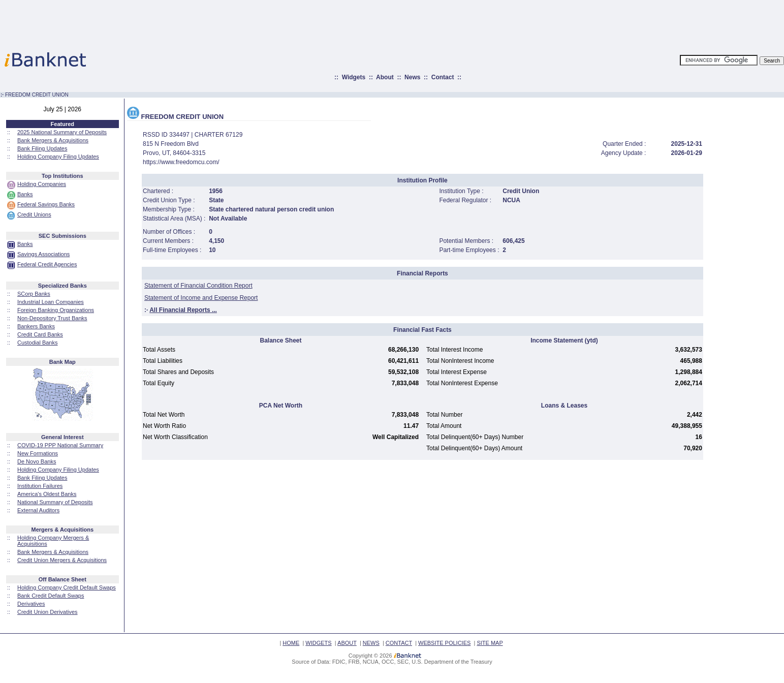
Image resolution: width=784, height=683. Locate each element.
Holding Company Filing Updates (58, 157)
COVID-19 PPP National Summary (60, 445)
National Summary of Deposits (55, 502)
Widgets (354, 77)
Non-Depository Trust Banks (52, 318)
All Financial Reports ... (183, 310)
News (412, 77)
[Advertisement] (436, 23)
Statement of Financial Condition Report (198, 286)
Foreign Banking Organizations (56, 310)
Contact (443, 77)
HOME (291, 643)
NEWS (371, 643)
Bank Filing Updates (42, 148)
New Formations (38, 453)
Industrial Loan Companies (51, 302)
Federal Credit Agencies (47, 264)
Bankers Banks (36, 326)
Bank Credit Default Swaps (51, 596)
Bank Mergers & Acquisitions (53, 140)
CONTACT (399, 643)
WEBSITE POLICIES (444, 643)
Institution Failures (40, 486)
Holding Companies (42, 184)
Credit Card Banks (40, 334)
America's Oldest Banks (47, 494)
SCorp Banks (34, 294)
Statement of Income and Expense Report (201, 298)
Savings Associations (43, 254)
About (385, 77)
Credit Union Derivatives (48, 612)
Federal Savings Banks (46, 204)
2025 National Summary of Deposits (62, 132)
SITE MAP (490, 643)
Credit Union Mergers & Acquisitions (62, 560)
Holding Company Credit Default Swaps (67, 587)
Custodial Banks (38, 343)
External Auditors (38, 510)
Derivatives (31, 604)
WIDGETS (318, 643)
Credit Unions (34, 214)
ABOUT (347, 643)
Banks (25, 194)
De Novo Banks (37, 461)
